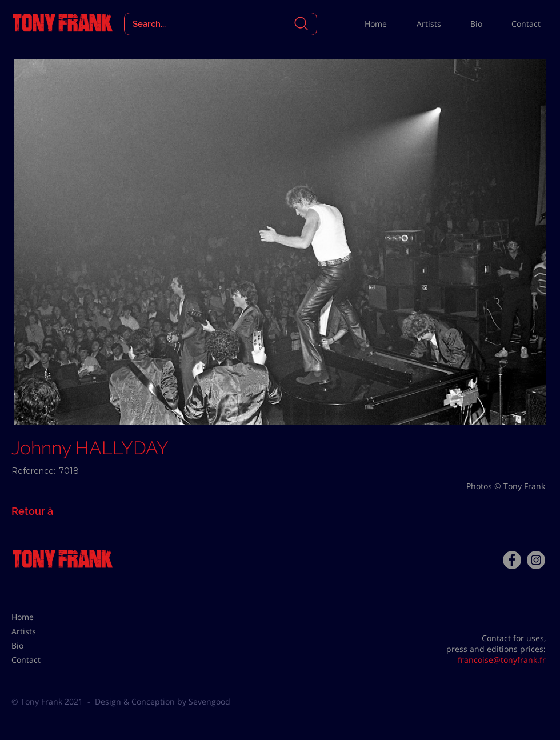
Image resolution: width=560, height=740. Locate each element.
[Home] (40, 617)
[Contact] (40, 660)
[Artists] (40, 631)
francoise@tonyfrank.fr (502, 660)
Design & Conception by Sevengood (163, 701)
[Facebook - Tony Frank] (512, 560)
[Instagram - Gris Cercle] (536, 560)
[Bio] (40, 646)
